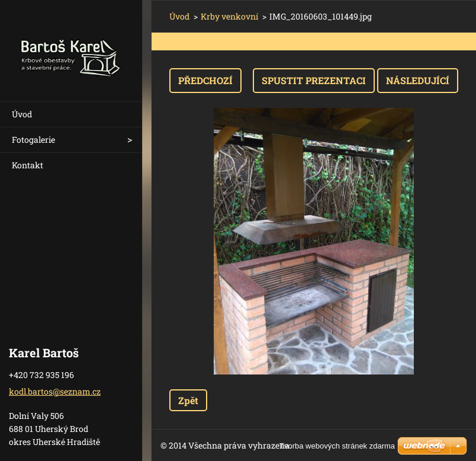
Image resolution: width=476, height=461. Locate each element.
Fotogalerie (33, 140)
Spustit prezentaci (314, 80)
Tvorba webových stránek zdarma (337, 446)
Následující (418, 80)
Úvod (22, 114)
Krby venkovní (229, 16)
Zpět (188, 400)
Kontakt (28, 165)
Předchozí (205, 80)
